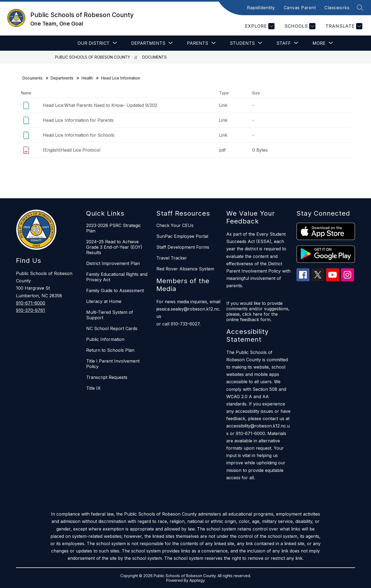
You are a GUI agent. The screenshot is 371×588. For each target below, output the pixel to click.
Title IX (93, 388)
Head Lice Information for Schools (79, 135)
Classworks (337, 8)
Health (87, 78)
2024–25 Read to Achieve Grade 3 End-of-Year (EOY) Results (114, 247)
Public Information (105, 339)
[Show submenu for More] (319, 43)
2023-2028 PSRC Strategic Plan (114, 228)
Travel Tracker (172, 258)
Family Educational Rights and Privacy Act (117, 277)
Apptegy (197, 580)
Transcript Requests (107, 377)
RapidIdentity (261, 8)
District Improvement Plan (113, 263)
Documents (154, 57)
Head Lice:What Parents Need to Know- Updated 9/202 (100, 105)
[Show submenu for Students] (242, 43)
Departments (62, 78)
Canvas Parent (300, 8)
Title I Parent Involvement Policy (113, 364)
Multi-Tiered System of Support (110, 315)
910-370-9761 (30, 310)
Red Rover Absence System (185, 269)
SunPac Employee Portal (182, 236)
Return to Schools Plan (110, 350)
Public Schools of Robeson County (93, 57)
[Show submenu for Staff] (284, 43)
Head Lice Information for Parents (78, 120)
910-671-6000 (31, 303)
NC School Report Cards (112, 328)
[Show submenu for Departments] (148, 43)
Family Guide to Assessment (115, 290)
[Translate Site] (343, 26)
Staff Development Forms (183, 247)
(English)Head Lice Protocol (72, 150)
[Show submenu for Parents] (198, 43)
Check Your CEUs (175, 225)
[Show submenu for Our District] (93, 43)
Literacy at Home (104, 301)
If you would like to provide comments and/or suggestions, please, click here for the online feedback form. (258, 311)
